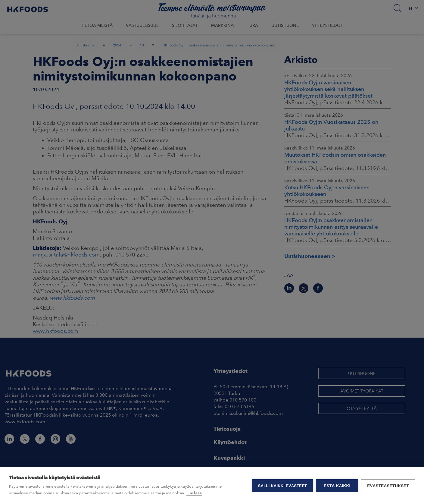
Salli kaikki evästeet (282, 486)
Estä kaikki (337, 486)
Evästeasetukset (388, 486)
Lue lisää (194, 493)
